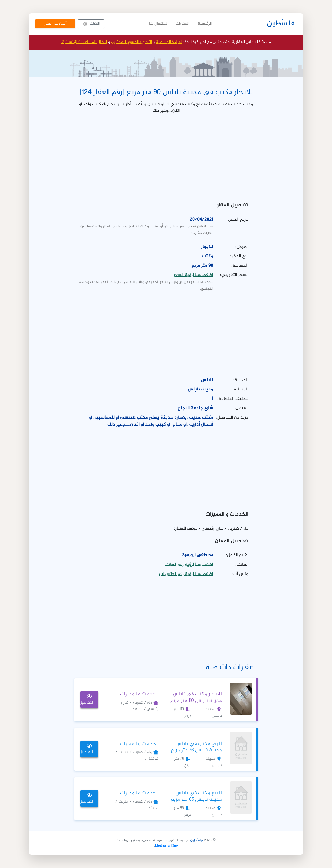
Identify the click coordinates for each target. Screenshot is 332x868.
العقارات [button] (182, 24)
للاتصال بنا (158, 24)
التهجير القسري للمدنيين (131, 42)
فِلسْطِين (281, 24)
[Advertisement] (166, 156)
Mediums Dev (167, 846)
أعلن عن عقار (55, 24)
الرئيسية (205, 24)
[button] (91, 24)
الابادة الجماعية (169, 42)
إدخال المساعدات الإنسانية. (84, 42)
